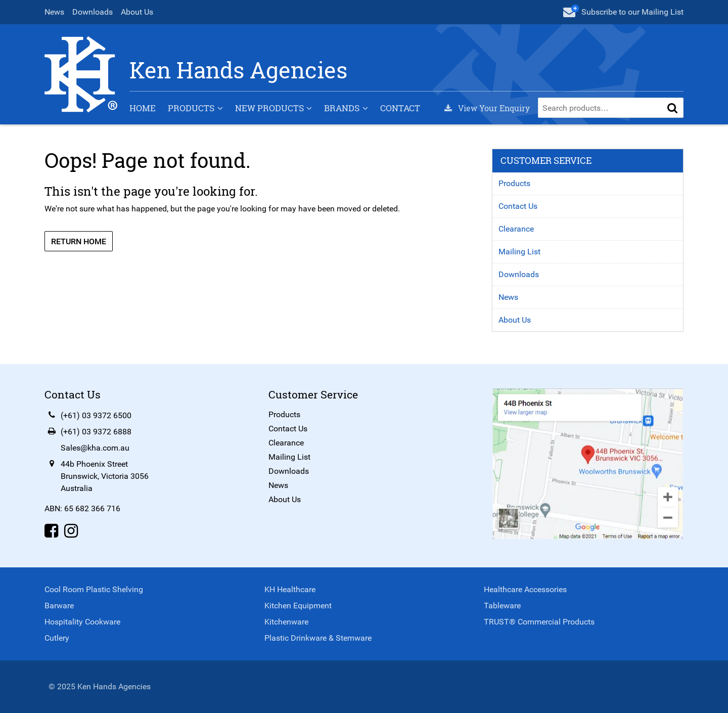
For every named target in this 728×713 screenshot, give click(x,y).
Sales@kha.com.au (95, 448)
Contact (400, 108)
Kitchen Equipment (298, 606)
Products (191, 108)
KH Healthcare (290, 589)
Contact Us (518, 206)
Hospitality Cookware (82, 622)
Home (143, 108)
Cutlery (57, 638)
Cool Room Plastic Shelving (94, 589)
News (54, 12)
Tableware (502, 606)
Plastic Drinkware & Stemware (318, 638)
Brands (342, 108)
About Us (137, 12)
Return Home (79, 241)
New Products (269, 108)
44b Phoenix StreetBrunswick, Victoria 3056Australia (105, 476)
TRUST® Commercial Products (539, 622)
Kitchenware (286, 622)
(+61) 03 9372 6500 (96, 415)
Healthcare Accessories (525, 589)
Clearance (516, 229)
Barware (59, 606)
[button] (672, 108)
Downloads (93, 12)
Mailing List (519, 252)
